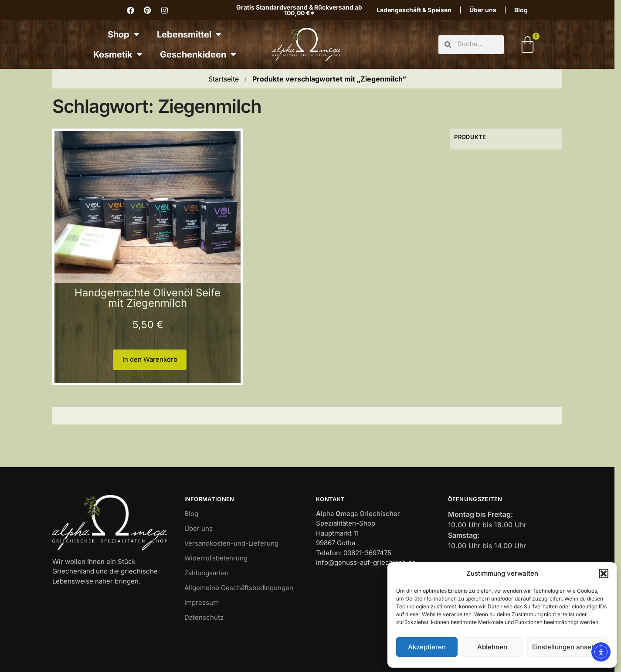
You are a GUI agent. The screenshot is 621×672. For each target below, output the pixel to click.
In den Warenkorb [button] (150, 359)
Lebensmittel (189, 34)
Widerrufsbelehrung (216, 558)
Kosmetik (118, 54)
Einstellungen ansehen (568, 647)
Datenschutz (204, 617)
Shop (124, 34)
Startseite (224, 79)
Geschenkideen (198, 54)
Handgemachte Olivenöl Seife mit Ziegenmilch (148, 298)
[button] (604, 574)
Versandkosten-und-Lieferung (231, 543)
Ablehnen (492, 647)
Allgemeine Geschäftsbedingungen (239, 588)
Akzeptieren (427, 647)
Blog (521, 10)
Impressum (202, 602)
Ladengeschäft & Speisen (414, 10)
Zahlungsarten (207, 573)
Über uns (483, 10)
